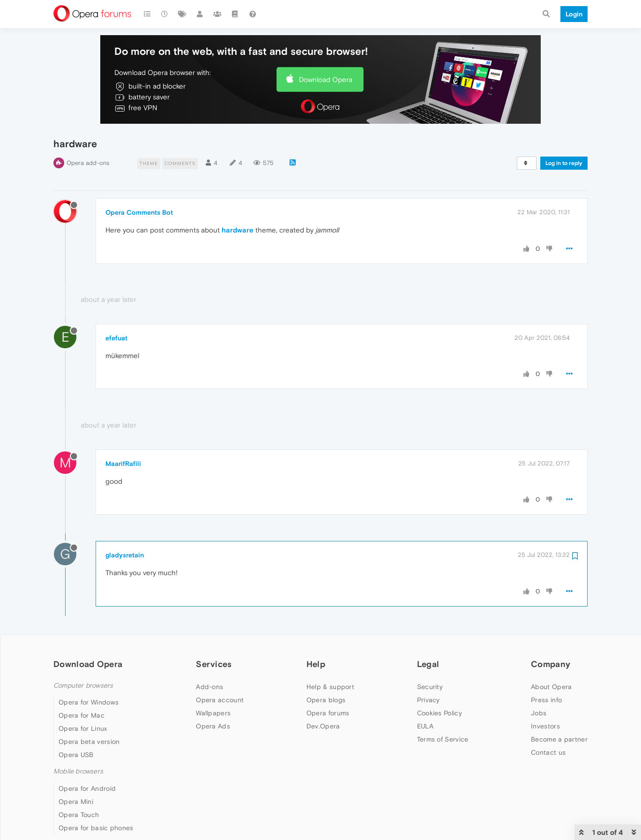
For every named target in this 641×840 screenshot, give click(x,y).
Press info (546, 700)
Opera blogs (326, 700)
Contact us (548, 752)
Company (551, 664)
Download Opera (326, 79)
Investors (545, 726)
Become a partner (559, 739)
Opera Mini (76, 802)
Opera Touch (79, 815)
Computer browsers (83, 686)
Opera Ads (213, 726)
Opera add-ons (88, 163)
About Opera (551, 687)
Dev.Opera (323, 726)
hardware (238, 230)
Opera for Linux (83, 728)
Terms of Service (443, 739)
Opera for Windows (89, 702)
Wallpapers (213, 713)
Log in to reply (564, 163)
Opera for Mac (82, 715)
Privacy (429, 700)
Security (430, 687)
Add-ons (209, 687)
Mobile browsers (78, 771)
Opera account (220, 700)
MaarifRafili (123, 464)
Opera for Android (87, 788)
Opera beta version (89, 742)
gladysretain (125, 555)
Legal (428, 664)
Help (316, 664)
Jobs (539, 713)
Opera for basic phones (96, 828)
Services (214, 664)
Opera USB (76, 755)
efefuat (116, 338)
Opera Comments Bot (139, 212)
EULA (425, 726)
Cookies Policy (440, 713)
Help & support (330, 687)
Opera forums (328, 713)
